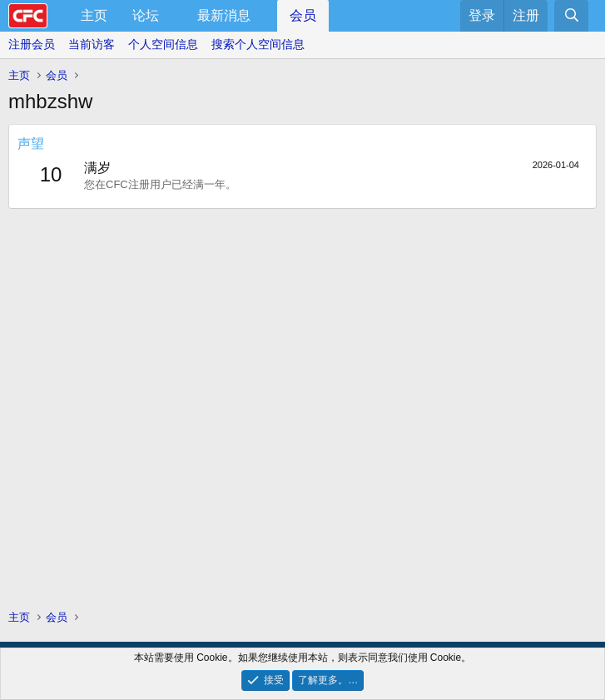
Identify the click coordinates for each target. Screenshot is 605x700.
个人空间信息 (163, 44)
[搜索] (571, 16)
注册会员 (32, 44)
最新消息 (224, 15)
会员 (303, 15)
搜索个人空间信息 (258, 44)
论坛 (146, 15)
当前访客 (92, 44)
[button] (173, 16)
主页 (94, 15)
